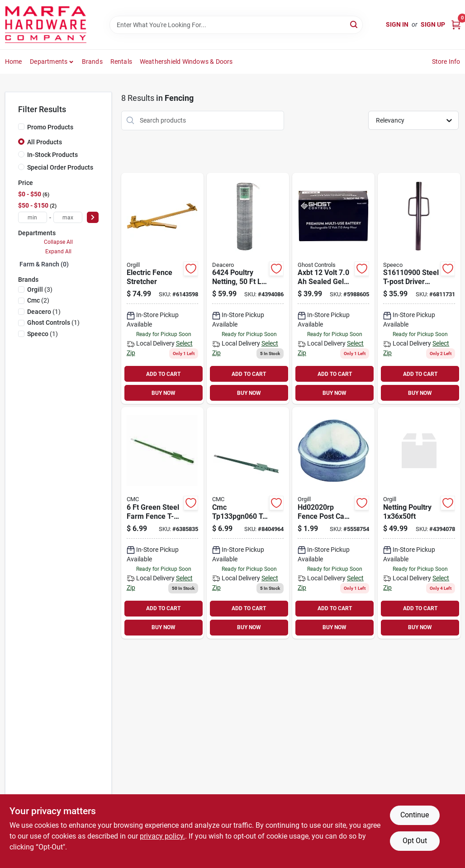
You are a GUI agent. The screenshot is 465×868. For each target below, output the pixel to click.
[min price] (33, 217)
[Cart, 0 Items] (456, 25)
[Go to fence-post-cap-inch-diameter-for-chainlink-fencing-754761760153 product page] (333, 523)
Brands (92, 62)
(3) (40, 289)
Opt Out (415, 841)
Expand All (58, 251)
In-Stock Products (52, 155)
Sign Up (433, 24)
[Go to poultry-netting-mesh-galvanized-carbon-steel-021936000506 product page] (248, 289)
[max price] (68, 217)
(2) (38, 300)
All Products (45, 142)
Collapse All (58, 242)
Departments (49, 62)
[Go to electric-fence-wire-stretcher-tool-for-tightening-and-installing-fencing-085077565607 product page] (162, 289)
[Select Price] (93, 217)
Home (14, 62)
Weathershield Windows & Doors (186, 62)
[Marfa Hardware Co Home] (46, 25)
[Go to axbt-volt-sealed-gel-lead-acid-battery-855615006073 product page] (333, 289)
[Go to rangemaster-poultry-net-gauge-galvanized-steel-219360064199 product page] (419, 523)
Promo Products (50, 127)
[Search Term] (236, 25)
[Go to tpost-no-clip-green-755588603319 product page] (248, 523)
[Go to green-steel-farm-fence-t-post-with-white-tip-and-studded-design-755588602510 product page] (162, 523)
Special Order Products (60, 167)
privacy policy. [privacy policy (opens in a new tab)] (162, 836)
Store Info (446, 62)
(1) (44, 312)
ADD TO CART (163, 374)
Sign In (397, 24)
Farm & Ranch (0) (44, 264)
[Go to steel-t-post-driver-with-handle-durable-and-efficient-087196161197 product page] (419, 289)
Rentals (121, 62)
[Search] (354, 24)
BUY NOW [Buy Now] (164, 393)
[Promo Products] (21, 127)
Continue (415, 815)
